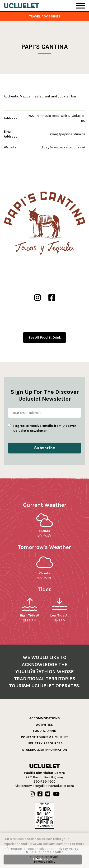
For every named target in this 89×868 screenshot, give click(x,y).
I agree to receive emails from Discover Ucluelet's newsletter (45, 428)
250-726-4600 (44, 782)
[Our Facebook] (40, 794)
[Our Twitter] (48, 794)
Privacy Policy (67, 849)
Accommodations (44, 718)
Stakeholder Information (45, 750)
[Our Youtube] (56, 794)
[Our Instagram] (32, 794)
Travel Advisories (45, 16)
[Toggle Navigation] (80, 6)
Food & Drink (45, 731)
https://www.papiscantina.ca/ (62, 147)
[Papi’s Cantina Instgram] (37, 298)
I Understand (43, 859)
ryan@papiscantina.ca (68, 134)
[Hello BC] (45, 815)
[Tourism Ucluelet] (22, 6)
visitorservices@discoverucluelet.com (45, 786)
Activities (44, 725)
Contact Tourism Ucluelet (44, 737)
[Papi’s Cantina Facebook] (52, 298)
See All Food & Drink (45, 338)
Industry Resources (45, 743)
